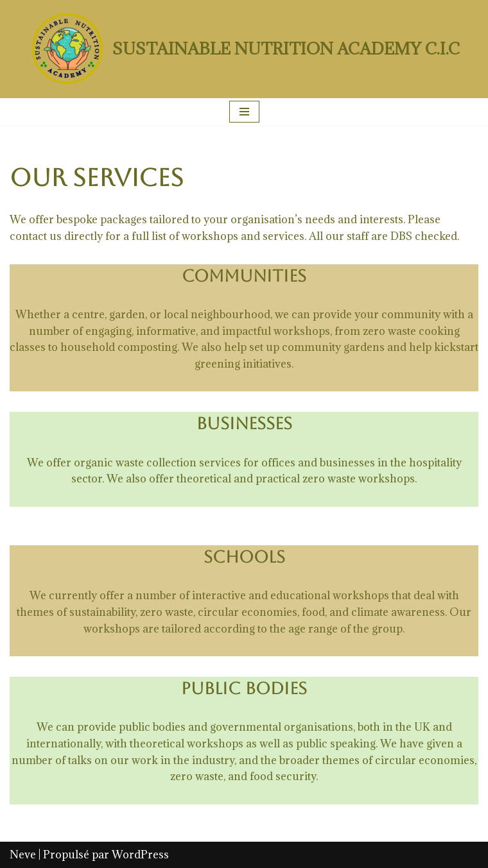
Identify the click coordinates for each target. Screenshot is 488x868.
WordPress (140, 855)
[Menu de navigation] (244, 112)
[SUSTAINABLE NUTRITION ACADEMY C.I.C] (244, 49)
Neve (23, 855)
